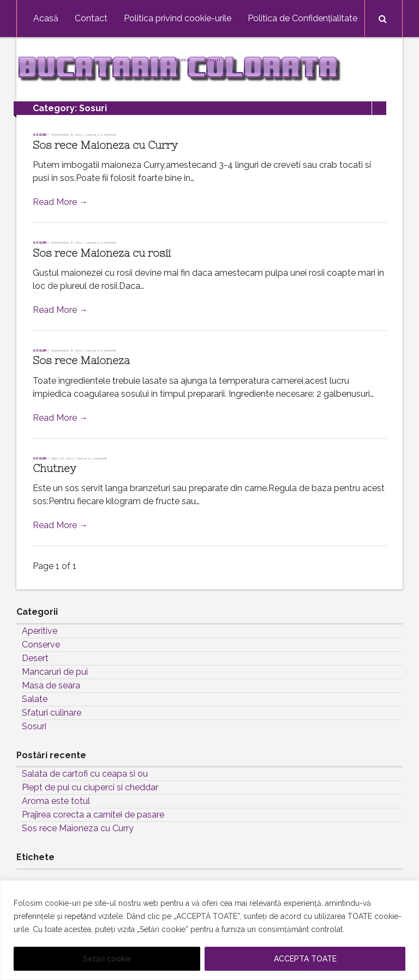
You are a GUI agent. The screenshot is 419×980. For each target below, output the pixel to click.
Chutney (55, 468)
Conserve (41, 645)
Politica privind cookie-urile (178, 18)
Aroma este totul (56, 801)
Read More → (60, 202)
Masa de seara (51, 685)
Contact (91, 18)
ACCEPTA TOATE (305, 959)
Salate (35, 699)
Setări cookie (107, 959)
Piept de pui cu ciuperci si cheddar (90, 787)
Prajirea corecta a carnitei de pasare (93, 815)
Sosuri (213, 60)
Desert (35, 658)
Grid (365, 108)
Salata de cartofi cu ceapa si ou (85, 774)
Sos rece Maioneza (81, 361)
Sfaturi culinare (52, 713)
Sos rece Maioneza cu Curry (105, 145)
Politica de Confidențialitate (303, 18)
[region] (209, 930)
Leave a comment (101, 134)
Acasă (46, 18)
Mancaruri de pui (55, 672)
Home (182, 60)
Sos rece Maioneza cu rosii (102, 253)
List (379, 108)
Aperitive (40, 631)
